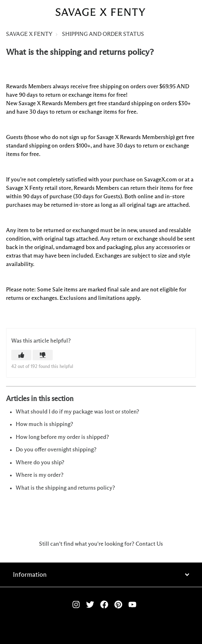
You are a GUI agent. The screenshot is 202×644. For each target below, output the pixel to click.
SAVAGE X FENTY (29, 34)
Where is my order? (40, 475)
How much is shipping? (44, 424)
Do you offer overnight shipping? (56, 450)
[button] (21, 355)
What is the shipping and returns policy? (65, 488)
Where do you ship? (40, 463)
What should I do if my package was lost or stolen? (77, 412)
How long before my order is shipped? (62, 437)
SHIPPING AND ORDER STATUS (103, 34)
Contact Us (149, 544)
